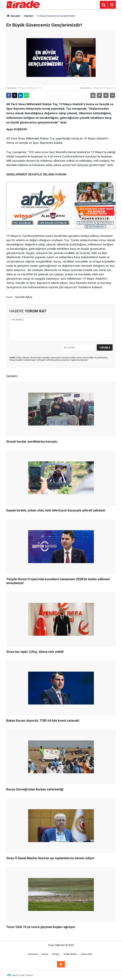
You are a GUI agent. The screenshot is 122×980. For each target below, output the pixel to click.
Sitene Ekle (87, 954)
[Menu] (112, 5)
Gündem (29, 16)
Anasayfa (13, 16)
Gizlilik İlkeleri (70, 954)
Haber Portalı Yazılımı (22, 975)
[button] (99, 95)
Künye (45, 954)
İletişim (56, 954)
